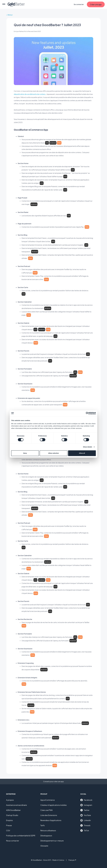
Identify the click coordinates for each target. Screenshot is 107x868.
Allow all (82, 453)
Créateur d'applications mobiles (53, 805)
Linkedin (86, 820)
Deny (25, 453)
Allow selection (53, 453)
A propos (10, 800)
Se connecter (79, 4)
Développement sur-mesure (52, 841)
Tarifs (43, 825)
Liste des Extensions (49, 815)
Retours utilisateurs (48, 830)
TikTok (85, 831)
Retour (10, 15)
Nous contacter (13, 841)
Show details (88, 447)
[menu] (4, 4)
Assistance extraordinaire (16, 805)
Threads (85, 825)
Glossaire (44, 846)
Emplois (9, 820)
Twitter (85, 810)
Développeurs (46, 836)
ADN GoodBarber (13, 810)
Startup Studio (12, 815)
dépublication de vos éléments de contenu (30, 94)
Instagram (86, 805)
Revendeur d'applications (51, 820)
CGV (8, 830)
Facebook (86, 800)
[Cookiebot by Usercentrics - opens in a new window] (87, 413)
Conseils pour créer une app (53, 781)
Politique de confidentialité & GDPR (21, 836)
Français (72, 860)
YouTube (86, 815)
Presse (9, 825)
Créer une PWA (46, 810)
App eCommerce (48, 800)
